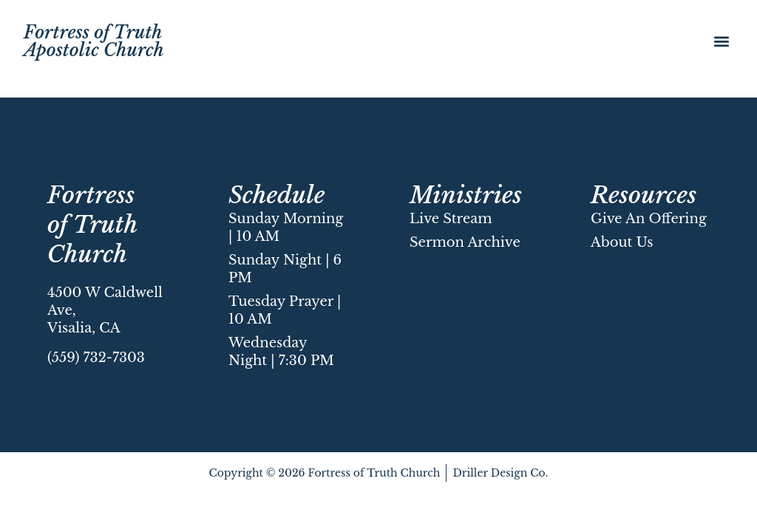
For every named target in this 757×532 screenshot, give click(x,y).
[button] (721, 41)
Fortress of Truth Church (92, 225)
